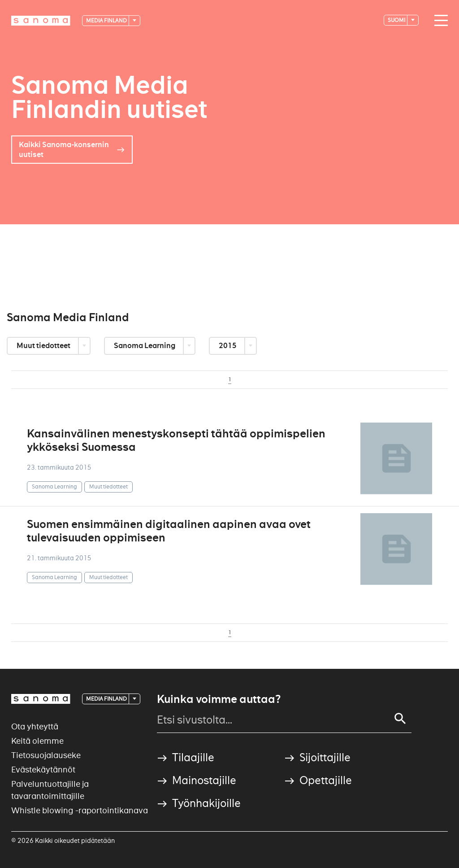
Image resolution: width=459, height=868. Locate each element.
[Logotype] (41, 21)
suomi (397, 20)
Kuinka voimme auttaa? (219, 699)
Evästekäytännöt (43, 770)
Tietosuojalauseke (46, 755)
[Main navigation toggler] (439, 21)
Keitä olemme (37, 741)
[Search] (400, 719)
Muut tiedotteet (44, 346)
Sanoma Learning (145, 346)
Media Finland (107, 20)
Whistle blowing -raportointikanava (80, 810)
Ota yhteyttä (35, 726)
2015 (228, 346)
